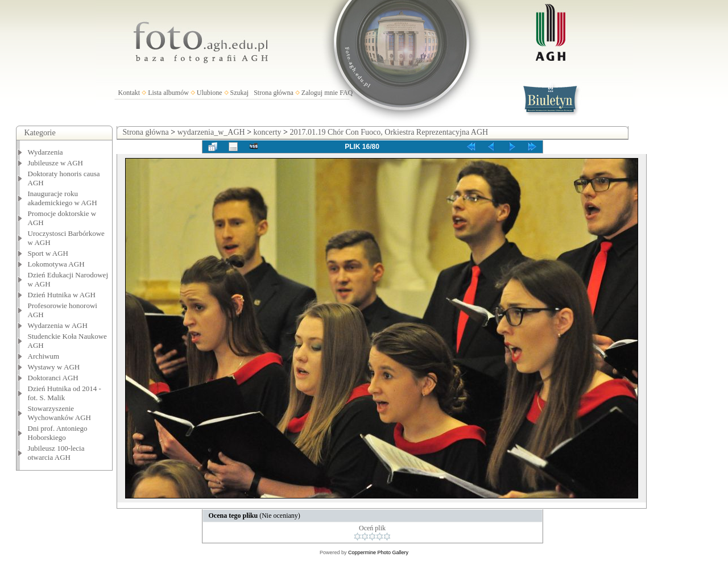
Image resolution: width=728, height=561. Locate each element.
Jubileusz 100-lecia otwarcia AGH (56, 453)
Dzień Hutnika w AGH (62, 295)
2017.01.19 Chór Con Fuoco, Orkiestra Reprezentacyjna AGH (389, 132)
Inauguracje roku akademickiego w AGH (63, 198)
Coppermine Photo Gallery (378, 552)
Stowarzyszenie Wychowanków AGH (60, 413)
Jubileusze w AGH (56, 163)
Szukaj (240, 93)
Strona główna (274, 93)
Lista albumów (168, 93)
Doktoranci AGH (53, 378)
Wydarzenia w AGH (58, 325)
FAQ (346, 93)
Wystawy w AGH (54, 367)
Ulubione (210, 93)
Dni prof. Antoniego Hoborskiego (58, 433)
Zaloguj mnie (320, 93)
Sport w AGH (48, 253)
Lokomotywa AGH (56, 264)
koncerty (268, 132)
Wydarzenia (45, 152)
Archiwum (44, 356)
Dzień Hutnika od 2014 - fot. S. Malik (65, 393)
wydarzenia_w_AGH (211, 132)
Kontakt (129, 93)
